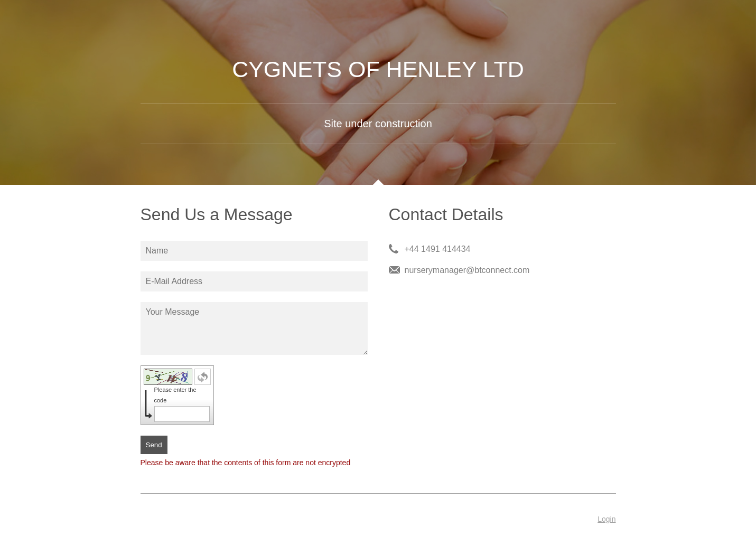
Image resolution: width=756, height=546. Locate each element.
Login (606, 519)
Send (154, 445)
